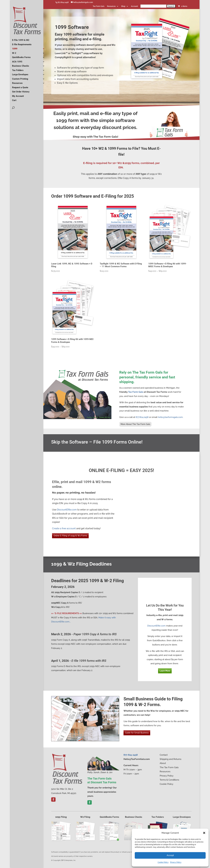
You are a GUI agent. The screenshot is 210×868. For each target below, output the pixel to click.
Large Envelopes (20, 73)
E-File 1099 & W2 (21, 39)
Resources (111, 6)
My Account (18, 95)
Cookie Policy (163, 862)
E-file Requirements (22, 43)
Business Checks (21, 65)
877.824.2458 (63, 2)
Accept (170, 855)
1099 (15, 48)
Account (134, 6)
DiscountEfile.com (67, 510)
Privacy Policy (176, 862)
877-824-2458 (131, 755)
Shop (123, 6)
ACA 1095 (17, 60)
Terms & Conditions (169, 780)
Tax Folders (18, 69)
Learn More (165, 671)
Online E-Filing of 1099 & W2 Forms (70, 536)
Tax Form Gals (99, 6)
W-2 (14, 52)
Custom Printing (20, 78)
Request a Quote (20, 86)
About (163, 763)
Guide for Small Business (137, 733)
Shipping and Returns (170, 759)
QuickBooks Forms (21, 56)
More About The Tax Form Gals (135, 424)
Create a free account (64, 528)
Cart (14, 99)
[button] (204, 833)
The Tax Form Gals (169, 767)
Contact (164, 755)
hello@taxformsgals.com (170, 417)
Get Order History (21, 91)
